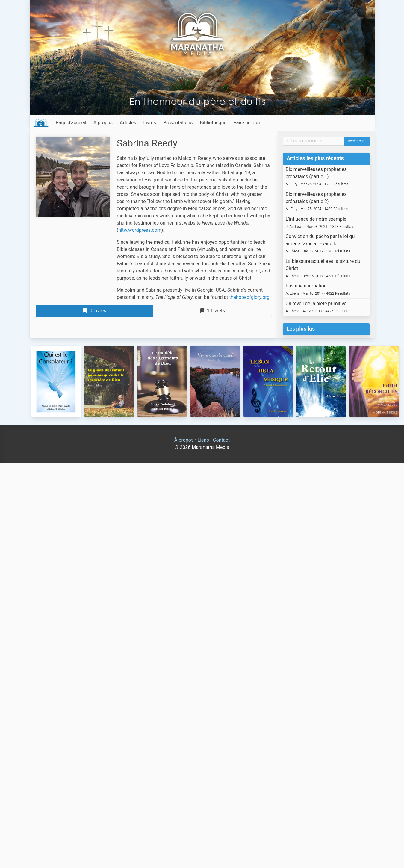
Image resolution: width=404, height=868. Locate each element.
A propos (103, 123)
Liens (203, 440)
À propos (184, 440)
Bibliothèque (213, 123)
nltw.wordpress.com (140, 230)
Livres (149, 123)
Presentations (178, 123)
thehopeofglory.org (249, 297)
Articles (128, 123)
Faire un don (247, 123)
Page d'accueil (71, 123)
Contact (221, 440)
